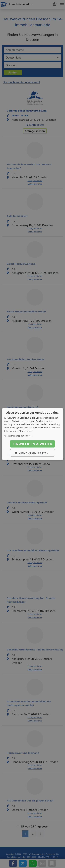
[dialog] (33, 434)
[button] (33, 436)
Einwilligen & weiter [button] (33, 444)
